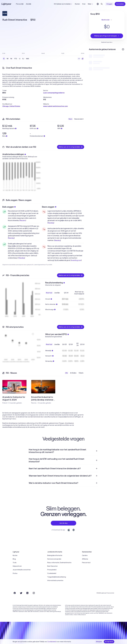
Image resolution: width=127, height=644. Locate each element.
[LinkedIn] (27, 593)
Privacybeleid (52, 570)
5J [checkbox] (23, 59)
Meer (91, 4)
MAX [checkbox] (28, 59)
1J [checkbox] (20, 59)
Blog (14, 559)
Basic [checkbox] (70, 119)
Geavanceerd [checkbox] (79, 119)
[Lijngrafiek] (79, 59)
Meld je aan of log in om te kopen (107, 36)
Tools (15, 563)
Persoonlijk (20, 4)
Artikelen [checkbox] (73, 373)
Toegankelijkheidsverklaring (57, 577)
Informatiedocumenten (55, 580)
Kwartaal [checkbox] (49, 293)
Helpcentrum (17, 566)
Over (84, 4)
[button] (23, 91)
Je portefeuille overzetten (22, 570)
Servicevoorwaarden (54, 559)
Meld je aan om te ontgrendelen (71, 147)
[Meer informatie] (123, 49)
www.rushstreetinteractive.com (56, 106)
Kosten (77, 4)
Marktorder (107, 20)
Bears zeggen (49, 207)
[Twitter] (21, 593)
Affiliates (85, 559)
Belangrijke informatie (55, 555)
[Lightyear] (7, 4)
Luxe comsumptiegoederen (54, 93)
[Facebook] (15, 593)
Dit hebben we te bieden (63, 4)
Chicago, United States (11, 106)
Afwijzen (99, 642)
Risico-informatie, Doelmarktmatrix (59, 563)
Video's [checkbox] (81, 373)
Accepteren (109, 642)
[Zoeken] (102, 4)
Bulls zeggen (9, 207)
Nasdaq (11, 238)
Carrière (85, 555)
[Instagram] (34, 593)
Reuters (23, 220)
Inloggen (109, 4)
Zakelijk (29, 4)
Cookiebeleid (52, 573)
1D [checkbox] (4, 59)
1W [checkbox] (8, 59)
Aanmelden (120, 4)
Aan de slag (63, 523)
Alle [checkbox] (66, 373)
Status (15, 573)
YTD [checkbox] (16, 59)
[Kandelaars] (83, 59)
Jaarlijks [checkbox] (57, 293)
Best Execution (52, 566)
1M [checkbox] (11, 59)
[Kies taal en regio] (98, 4)
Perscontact (86, 563)
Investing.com (76, 260)
